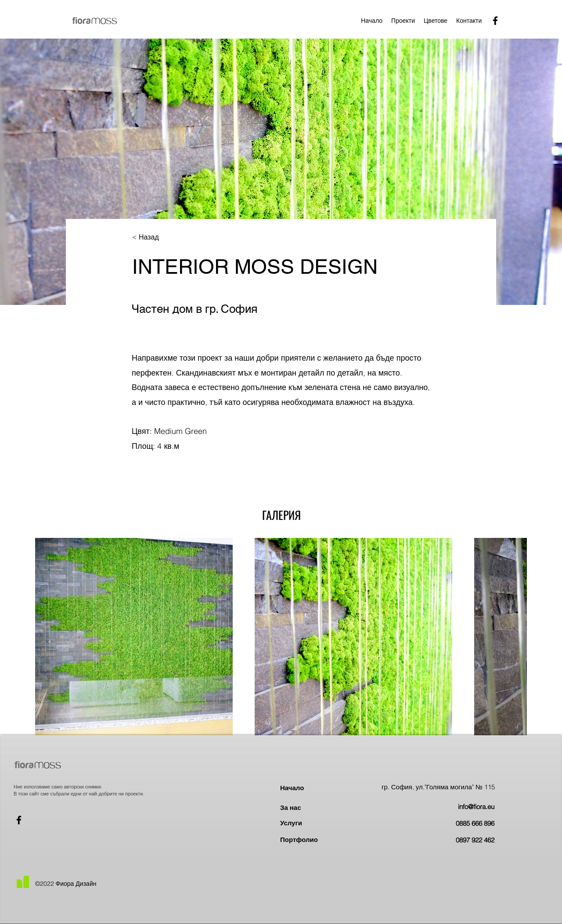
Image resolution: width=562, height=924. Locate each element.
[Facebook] (495, 21)
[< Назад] (161, 238)
